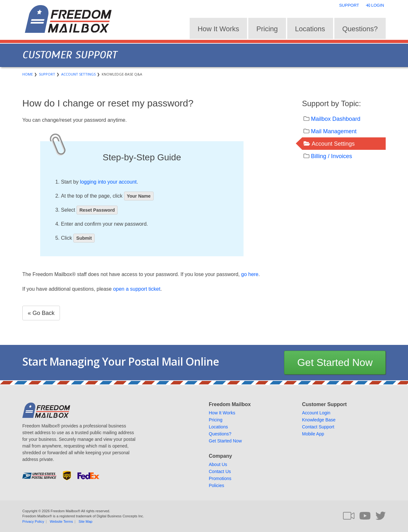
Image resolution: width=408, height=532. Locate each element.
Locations (310, 29)
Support (349, 5)
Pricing (267, 29)
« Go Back (41, 313)
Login (376, 5)
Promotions (220, 478)
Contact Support (318, 427)
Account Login (316, 413)
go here (250, 274)
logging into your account (108, 182)
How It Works (218, 29)
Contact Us (220, 471)
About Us (218, 464)
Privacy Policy (33, 521)
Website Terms (61, 521)
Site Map (86, 521)
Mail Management (334, 131)
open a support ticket (137, 289)
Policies (216, 485)
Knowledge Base (319, 420)
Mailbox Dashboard (336, 119)
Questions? (360, 29)
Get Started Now (335, 362)
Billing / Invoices (332, 156)
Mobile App (313, 434)
